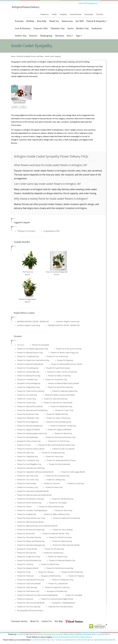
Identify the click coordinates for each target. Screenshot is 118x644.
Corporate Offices (103, 634)
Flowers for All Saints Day (54, 549)
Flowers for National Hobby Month (30, 364)
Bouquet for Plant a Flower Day (29, 441)
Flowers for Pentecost (25, 576)
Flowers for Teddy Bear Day (27, 457)
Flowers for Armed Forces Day (60, 537)
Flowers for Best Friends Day (72, 572)
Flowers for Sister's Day (64, 410)
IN (80, 640)
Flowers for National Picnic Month (30, 407)
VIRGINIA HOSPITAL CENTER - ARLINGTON (33, 322)
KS (86, 640)
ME (98, 640)
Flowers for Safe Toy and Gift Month (31, 603)
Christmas (59, 36)
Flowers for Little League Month (73, 472)
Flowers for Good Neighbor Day (29, 464)
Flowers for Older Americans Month (66, 545)
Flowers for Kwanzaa (25, 599)
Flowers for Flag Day (76, 576)
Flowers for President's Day (27, 380)
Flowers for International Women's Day (61, 437)
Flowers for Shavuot (46, 572)
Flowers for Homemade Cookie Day (31, 499)
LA (94, 640)
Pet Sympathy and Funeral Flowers (30, 611)
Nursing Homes (49, 634)
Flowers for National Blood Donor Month (67, 364)
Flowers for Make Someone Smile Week (60, 395)
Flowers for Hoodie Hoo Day (56, 380)
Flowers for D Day (24, 572)
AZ (39, 640)
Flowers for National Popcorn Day (30, 353)
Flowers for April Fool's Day (28, 476)
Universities (89, 14)
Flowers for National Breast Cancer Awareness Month (37, 526)
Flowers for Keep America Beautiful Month (33, 491)
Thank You (54, 21)
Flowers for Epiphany (65, 360)
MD (102, 640)
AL (32, 640)
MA (106, 640)
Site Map (59, 621)
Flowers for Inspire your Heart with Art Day (33, 360)
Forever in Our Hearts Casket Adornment (19, 102)
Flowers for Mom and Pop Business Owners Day (57, 445)
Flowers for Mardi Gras (63, 434)
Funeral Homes (76, 14)
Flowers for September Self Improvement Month (35, 472)
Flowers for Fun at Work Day (57, 357)
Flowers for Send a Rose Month (29, 584)
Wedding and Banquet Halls (85, 634)
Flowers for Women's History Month (31, 449)
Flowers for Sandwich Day (54, 553)
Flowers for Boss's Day (64, 510)
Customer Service (19, 621)
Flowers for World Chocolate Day (60, 387)
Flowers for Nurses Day (26, 534)
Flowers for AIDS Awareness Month (30, 522)
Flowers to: (45, 14)
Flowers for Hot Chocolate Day (29, 607)
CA (47, 640)
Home (13, 56)
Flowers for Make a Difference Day (57, 514)
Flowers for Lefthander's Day (28, 418)
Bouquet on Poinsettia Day (57, 591)
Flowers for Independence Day (29, 387)
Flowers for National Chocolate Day (67, 518)
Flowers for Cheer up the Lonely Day (31, 391)
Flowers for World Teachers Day (29, 503)
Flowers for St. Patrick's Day (59, 441)
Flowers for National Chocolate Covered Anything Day (37, 595)
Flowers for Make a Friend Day (59, 376)
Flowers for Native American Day (51, 507)
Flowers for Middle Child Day (57, 414)
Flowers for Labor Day (26, 453)
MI (110, 640)
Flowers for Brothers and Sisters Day (31, 530)
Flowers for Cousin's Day (27, 399)
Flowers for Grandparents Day (53, 453)
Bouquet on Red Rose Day (51, 576)
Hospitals (63, 14)
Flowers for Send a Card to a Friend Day (62, 372)
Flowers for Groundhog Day (28, 368)
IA (83, 640)
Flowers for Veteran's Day (58, 557)
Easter (70, 28)
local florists (21, 634)
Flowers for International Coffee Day (31, 468)
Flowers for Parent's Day (26, 403)
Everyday (19, 21)
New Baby (42, 21)
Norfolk (75, 637)
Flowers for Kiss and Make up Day (59, 422)
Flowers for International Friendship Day (32, 410)
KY (90, 640)
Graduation (97, 28)
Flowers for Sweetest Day (27, 514)
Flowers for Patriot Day (54, 457)
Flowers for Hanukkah (74, 595)
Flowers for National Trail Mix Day (63, 426)
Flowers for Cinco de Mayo (63, 530)
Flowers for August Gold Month (60, 430)
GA (66, 640)
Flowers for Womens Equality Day (30, 426)
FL (62, 640)
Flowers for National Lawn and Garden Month (34, 495)
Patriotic (33, 36)
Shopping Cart (92, 3)
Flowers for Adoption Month (28, 568)
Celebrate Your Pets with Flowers (61, 607)
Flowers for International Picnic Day (31, 580)
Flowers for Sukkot (24, 507)
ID (73, 640)
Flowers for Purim (24, 445)
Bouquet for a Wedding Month (64, 603)
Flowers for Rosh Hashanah (60, 464)
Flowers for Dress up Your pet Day (69, 349)
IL (76, 640)
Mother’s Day (82, 28)
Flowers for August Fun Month (29, 430)
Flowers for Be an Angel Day (28, 422)
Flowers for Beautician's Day (63, 580)
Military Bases (69, 634)
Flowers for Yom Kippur (58, 503)
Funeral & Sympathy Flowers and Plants (30, 56)
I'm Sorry (21, 345)
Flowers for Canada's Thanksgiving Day (32, 510)
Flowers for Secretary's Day (27, 487)
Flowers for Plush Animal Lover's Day (31, 518)
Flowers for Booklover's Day (28, 414)
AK (36, 640)
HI (70, 640)
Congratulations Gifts (51, 231)
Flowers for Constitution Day (28, 460)
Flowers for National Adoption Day (62, 561)
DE (59, 640)
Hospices (59, 634)
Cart (16, 107)
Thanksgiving (46, 36)
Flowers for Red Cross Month (63, 449)
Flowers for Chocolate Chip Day (29, 537)
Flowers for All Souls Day (27, 553)
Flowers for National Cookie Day (57, 587)
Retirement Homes (36, 634)
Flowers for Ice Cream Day (27, 395)
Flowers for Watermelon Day (61, 407)
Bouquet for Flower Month (27, 549)
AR (43, 640)
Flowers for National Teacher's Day (56, 534)
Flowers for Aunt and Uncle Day (56, 399)
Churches (99, 14)
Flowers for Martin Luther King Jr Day (65, 353)
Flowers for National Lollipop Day (65, 391)
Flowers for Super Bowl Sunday (58, 368)
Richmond (57, 637)
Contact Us (47, 621)
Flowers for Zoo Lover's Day (28, 480)
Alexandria (66, 637)
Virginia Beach (85, 637)
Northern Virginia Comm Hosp (68, 322)
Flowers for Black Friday (50, 564)
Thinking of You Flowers (26, 231)
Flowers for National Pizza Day (29, 376)
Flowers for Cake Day (25, 564)
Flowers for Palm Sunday (27, 484)
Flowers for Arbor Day (54, 487)
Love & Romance (23, 28)
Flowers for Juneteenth (40, 345)
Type (79, 36)
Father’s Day (21, 36)
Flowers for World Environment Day (60, 568)
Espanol (82, 3)
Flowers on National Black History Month (64, 383)
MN (114, 640)
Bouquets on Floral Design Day (29, 383)
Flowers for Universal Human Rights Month (57, 599)
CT (55, 640)
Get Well (80, 21)
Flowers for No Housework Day (58, 476)
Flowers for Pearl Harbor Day (28, 591)
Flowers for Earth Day (76, 484)
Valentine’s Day (58, 28)
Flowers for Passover (52, 484)
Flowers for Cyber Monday (27, 587)
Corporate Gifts (41, 28)
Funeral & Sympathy (96, 21)
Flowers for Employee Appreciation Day (32, 434)
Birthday (30, 21)
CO (51, 640)
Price (70, 36)
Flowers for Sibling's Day (56, 480)
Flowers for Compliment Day (28, 357)
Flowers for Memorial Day (62, 541)
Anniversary (67, 21)
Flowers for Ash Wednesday (28, 437)
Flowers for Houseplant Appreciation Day (33, 349)
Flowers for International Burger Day (31, 545)
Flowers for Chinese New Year (28, 372)
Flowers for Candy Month (58, 584)
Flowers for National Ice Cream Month (58, 403)
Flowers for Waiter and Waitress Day (31, 541)
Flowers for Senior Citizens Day (59, 418)
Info (24, 107)
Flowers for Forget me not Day (29, 557)
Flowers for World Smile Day (63, 499)
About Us (34, 621)
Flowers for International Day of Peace (61, 460)
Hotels (54, 14)
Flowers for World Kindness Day (29, 561)
